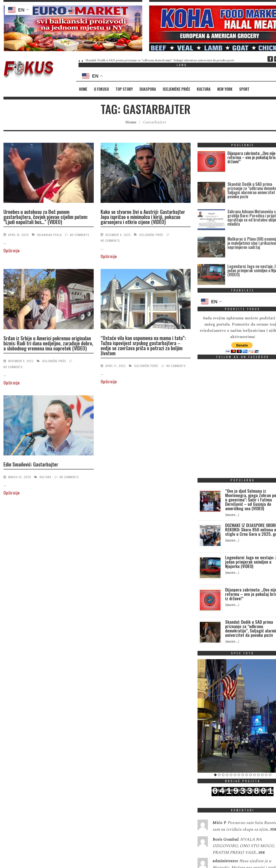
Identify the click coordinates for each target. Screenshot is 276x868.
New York (225, 89)
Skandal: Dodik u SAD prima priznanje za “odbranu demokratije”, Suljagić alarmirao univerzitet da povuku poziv (160, 60)
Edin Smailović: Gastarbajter (31, 464)
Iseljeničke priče (176, 89)
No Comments (80, 235)
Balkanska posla (49, 235)
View (262, 864)
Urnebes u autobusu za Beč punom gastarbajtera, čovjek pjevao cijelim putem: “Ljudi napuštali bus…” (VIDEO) (46, 217)
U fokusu (101, 89)
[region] (73, 28)
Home (83, 89)
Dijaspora (148, 89)
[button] (73, 28)
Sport (244, 89)
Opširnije (12, 250)
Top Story (124, 89)
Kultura (204, 89)
